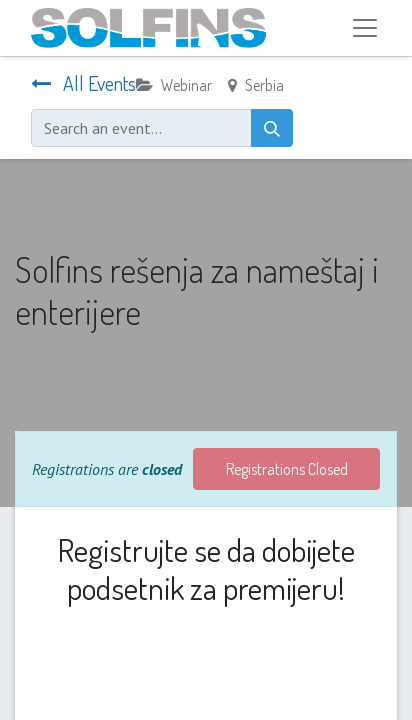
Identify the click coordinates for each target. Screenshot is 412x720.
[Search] (272, 128)
